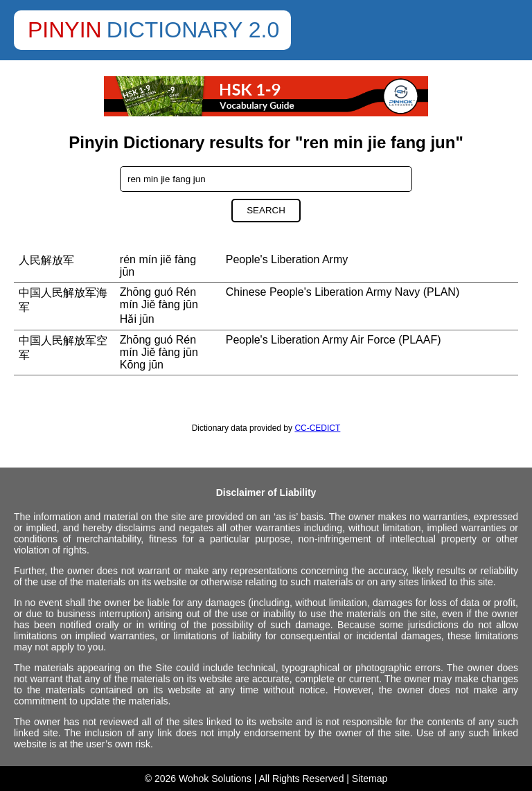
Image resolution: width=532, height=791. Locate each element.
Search (266, 210)
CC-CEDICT (317, 428)
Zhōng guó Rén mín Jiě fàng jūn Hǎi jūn (159, 305)
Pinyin (65, 30)
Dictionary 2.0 (193, 30)
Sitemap (370, 779)
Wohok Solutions (215, 779)
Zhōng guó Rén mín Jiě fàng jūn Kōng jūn (159, 352)
